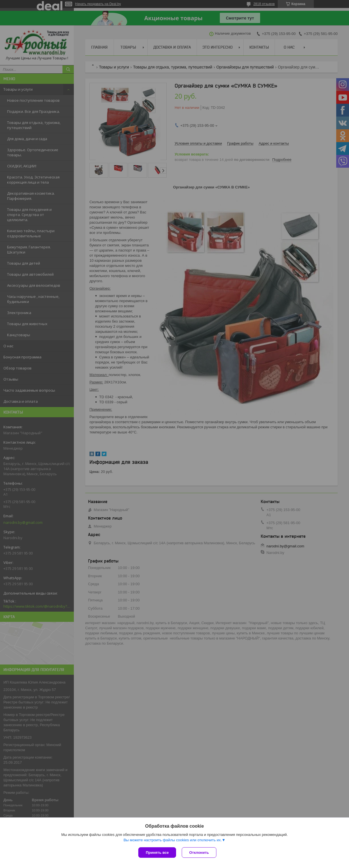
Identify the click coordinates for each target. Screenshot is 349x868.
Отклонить (199, 853)
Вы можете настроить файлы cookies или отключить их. (173, 840)
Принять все (157, 853)
